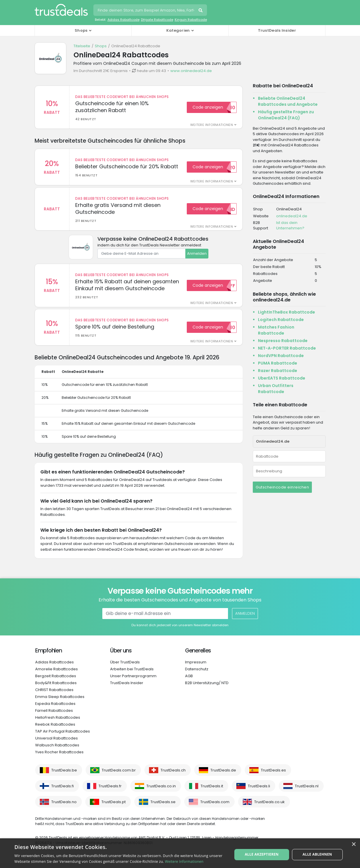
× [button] (354, 845)
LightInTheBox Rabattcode (287, 312)
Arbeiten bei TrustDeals (132, 674)
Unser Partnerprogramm (133, 681)
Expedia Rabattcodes (55, 709)
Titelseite (82, 46)
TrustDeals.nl (307, 791)
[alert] (180, 853)
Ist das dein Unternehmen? (290, 226)
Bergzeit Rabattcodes (56, 681)
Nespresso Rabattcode (283, 341)
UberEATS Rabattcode (282, 378)
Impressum (196, 667)
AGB (189, 681)
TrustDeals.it (212, 791)
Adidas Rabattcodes (54, 667)
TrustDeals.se (163, 807)
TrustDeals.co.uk (269, 807)
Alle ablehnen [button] (316, 853)
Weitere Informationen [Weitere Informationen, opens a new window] (184, 862)
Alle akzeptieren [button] (263, 853)
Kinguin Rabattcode (191, 20)
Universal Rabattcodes (56, 743)
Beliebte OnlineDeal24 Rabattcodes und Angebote (288, 101)
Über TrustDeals (125, 667)
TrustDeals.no (64, 807)
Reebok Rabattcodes (55, 730)
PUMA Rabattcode (278, 363)
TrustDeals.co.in (161, 791)
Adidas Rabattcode (124, 20)
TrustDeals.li (259, 791)
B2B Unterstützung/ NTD (207, 688)
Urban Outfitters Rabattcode (276, 389)
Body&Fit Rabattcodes (56, 688)
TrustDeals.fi (63, 791)
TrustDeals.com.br (119, 775)
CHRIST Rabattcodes (54, 695)
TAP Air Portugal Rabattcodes (63, 736)
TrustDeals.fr (110, 791)
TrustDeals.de (223, 775)
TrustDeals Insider (277, 30)
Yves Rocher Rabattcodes (59, 757)
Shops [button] (81, 30)
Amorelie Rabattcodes (56, 674)
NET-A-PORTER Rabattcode (287, 348)
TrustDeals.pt (114, 807)
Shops (101, 46)
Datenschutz (197, 674)
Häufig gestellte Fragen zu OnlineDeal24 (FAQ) (286, 115)
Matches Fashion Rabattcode (276, 330)
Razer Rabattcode (278, 371)
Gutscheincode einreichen (282, 487)
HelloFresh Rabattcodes (58, 723)
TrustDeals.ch (173, 775)
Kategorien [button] (178, 30)
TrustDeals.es (273, 775)
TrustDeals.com (215, 807)
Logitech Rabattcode (281, 320)
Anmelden (197, 256)
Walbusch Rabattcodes (57, 750)
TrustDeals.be (64, 775)
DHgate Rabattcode (157, 20)
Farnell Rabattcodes (54, 716)
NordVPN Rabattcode (281, 356)
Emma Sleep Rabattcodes (60, 702)
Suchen (201, 11)
